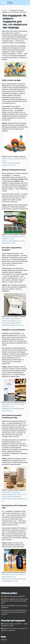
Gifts (7, 3)
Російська (4, 640)
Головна (4, 10)
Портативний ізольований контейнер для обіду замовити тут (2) (14, 499)
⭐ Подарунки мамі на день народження (13, 596)
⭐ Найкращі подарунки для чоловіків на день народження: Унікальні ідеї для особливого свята (15, 601)
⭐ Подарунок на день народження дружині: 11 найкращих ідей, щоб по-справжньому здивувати (14, 612)
